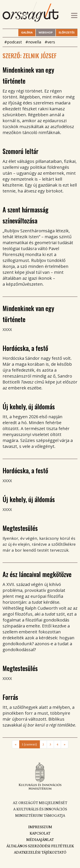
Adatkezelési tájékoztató (40, 852)
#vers (50, 42)
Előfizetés (67, 32)
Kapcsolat (40, 833)
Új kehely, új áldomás (29, 406)
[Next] (65, 744)
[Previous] (16, 744)
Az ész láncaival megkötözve (37, 574)
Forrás (10, 697)
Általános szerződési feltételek (40, 846)
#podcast (13, 42)
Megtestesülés (20, 528)
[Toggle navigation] (74, 16)
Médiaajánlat (40, 839)
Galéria (27, 32)
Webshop (46, 32)
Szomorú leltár (20, 151)
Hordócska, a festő (25, 348)
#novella (33, 42)
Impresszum (40, 827)
